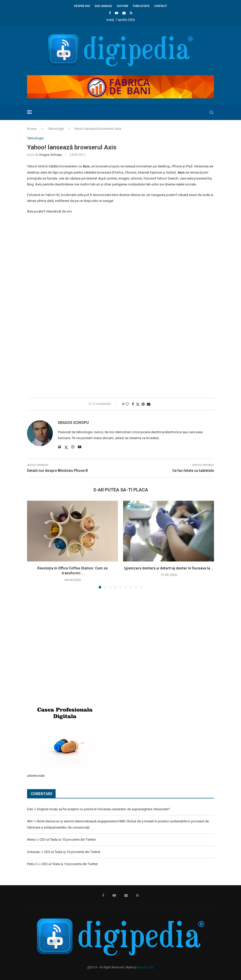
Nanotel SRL (146, 967)
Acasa (32, 129)
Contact (161, 6)
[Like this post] (127, 404)
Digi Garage (103, 6)
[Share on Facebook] (133, 404)
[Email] (124, 13)
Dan (30, 809)
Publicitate (141, 6)
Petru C (32, 864)
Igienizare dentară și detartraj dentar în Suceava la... (169, 568)
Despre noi (82, 6)
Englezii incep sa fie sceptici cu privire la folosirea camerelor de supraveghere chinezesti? (104, 809)
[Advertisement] (66, 661)
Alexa (31, 840)
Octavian (33, 852)
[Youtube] (117, 13)
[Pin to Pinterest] (143, 404)
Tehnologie (56, 129)
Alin (30, 821)
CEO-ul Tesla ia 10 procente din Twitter (68, 840)
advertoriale (36, 776)
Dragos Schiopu (51, 155)
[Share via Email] (149, 404)
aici (69, 211)
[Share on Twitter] (138, 404)
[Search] (211, 112)
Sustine (122, 6)
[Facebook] (110, 13)
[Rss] (131, 13)
